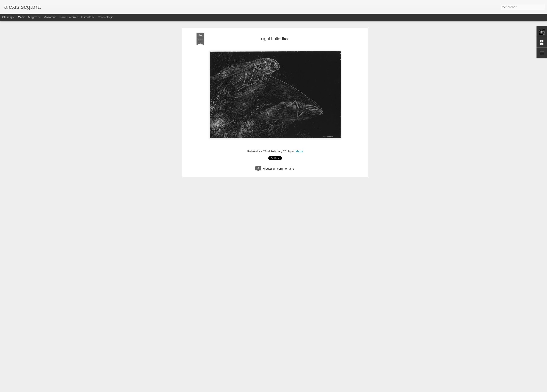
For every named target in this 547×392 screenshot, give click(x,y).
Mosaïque (50, 17)
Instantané (88, 17)
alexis (299, 151)
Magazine (35, 17)
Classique (8, 17)
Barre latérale (69, 17)
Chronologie (105, 17)
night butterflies (275, 39)
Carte (21, 17)
